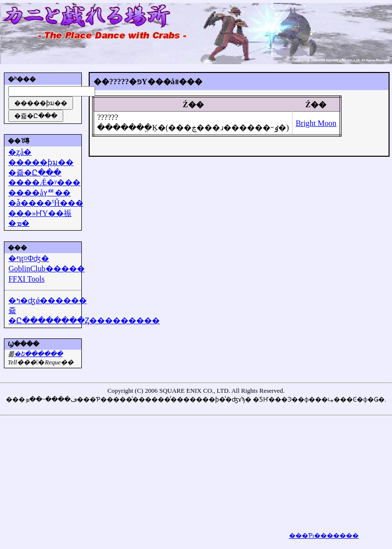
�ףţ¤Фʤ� (29, 258)
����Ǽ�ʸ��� (44, 182)
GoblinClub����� (47, 269)
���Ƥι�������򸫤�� (324, 536)
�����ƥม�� (41, 162)
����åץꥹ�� (39, 193)
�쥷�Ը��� (35, 173)
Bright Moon (316, 123)
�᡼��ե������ (38, 354)
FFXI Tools (26, 279)
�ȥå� (20, 152)
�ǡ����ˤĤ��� (46, 203)
